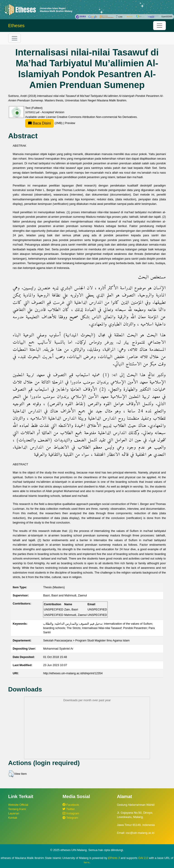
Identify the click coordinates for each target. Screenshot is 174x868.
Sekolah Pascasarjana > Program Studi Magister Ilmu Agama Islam (86, 640)
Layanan (14, 813)
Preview (70, 123)
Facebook (71, 805)
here (87, 862)
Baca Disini (39, 123)
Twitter (69, 809)
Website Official (18, 805)
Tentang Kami (17, 809)
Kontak (13, 818)
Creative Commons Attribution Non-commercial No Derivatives (97, 117)
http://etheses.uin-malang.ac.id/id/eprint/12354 (73, 673)
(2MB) (44, 123)
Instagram (71, 813)
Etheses (16, 26)
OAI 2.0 (143, 858)
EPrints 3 (114, 858)
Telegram (70, 818)
